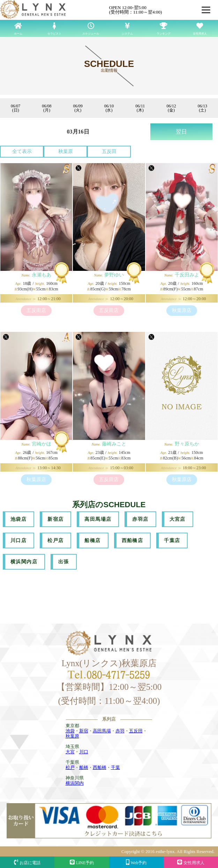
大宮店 (178, 519)
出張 (64, 562)
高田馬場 (102, 731)
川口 (84, 752)
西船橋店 (133, 540)
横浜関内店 (24, 562)
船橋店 (92, 540)
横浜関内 (75, 783)
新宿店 (55, 519)
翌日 (181, 132)
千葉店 (172, 540)
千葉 (115, 767)
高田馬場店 (98, 519)
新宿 (84, 731)
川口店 (18, 540)
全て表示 (22, 151)
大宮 (70, 752)
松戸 (70, 767)
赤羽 (120, 731)
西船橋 (100, 767)
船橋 (84, 767)
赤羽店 (140, 519)
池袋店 (18, 519)
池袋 (70, 731)
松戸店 (55, 540)
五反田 (109, 151)
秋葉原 (66, 151)
